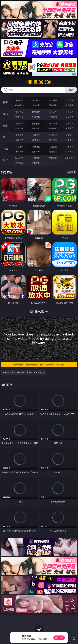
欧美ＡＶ (53, 112)
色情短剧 (36, 163)
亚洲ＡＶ (19, 112)
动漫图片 (70, 135)
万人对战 (53, 100)
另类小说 (36, 151)
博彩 (5, 102)
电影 (5, 126)
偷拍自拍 (36, 123)
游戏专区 (70, 100)
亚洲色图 (36, 135)
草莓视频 (53, 158)
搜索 (71, 90)
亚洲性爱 (19, 123)
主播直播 (53, 117)
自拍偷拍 (36, 112)
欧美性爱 (70, 123)
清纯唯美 (36, 140)
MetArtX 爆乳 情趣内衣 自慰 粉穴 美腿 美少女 (24, 372)
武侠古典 (70, 147)
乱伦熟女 (53, 128)
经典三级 (36, 128)
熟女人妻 (19, 117)
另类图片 (70, 140)
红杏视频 (19, 163)
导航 (5, 160)
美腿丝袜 (19, 140)
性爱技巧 (70, 151)
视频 (5, 114)
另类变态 (70, 128)
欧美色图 (53, 135)
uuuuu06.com (39, 82)
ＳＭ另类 (70, 117)
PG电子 (19, 100)
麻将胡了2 (19, 105)
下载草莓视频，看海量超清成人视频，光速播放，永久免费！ (44, 364)
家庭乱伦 (36, 147)
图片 (5, 137)
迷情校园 (19, 151)
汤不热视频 (70, 158)
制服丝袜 (19, 128)
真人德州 (36, 100)
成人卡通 (53, 123)
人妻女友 (53, 147)
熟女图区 (53, 140)
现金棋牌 (53, 105)
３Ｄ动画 (70, 112)
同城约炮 (19, 158)
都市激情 (19, 147)
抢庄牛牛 (70, 105)
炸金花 (36, 105)
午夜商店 (36, 158)
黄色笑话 (53, 151)
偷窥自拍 (19, 135)
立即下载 (59, 638)
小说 (5, 149)
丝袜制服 (36, 117)
